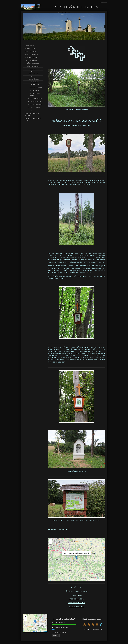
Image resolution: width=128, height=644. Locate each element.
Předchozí (23, 26)
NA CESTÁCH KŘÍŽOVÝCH (76, 607)
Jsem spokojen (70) (59, 622)
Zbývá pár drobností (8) (60, 627)
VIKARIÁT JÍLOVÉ (76, 595)
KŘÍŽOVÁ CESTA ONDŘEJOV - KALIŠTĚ (76, 591)
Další (105, 26)
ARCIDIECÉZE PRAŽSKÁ (76, 599)
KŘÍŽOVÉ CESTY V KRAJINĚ (76, 603)
